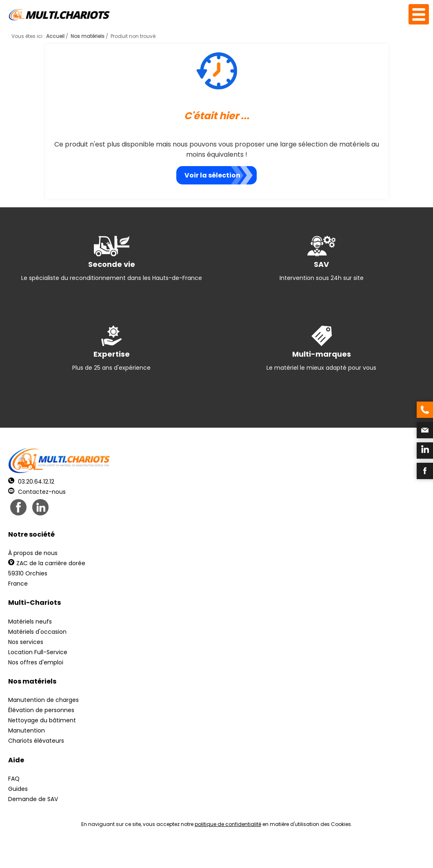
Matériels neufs (30, 622)
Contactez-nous (37, 492)
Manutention (27, 730)
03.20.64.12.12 (31, 482)
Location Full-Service (38, 652)
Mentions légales (214, 852)
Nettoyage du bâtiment (42, 720)
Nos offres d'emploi (36, 662)
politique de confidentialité (228, 824)
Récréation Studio (280, 852)
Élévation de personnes (41, 710)
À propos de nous (33, 553)
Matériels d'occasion (37, 632)
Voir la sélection (212, 175)
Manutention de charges (43, 700)
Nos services (26, 642)
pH (341, 852)
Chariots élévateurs (36, 741)
